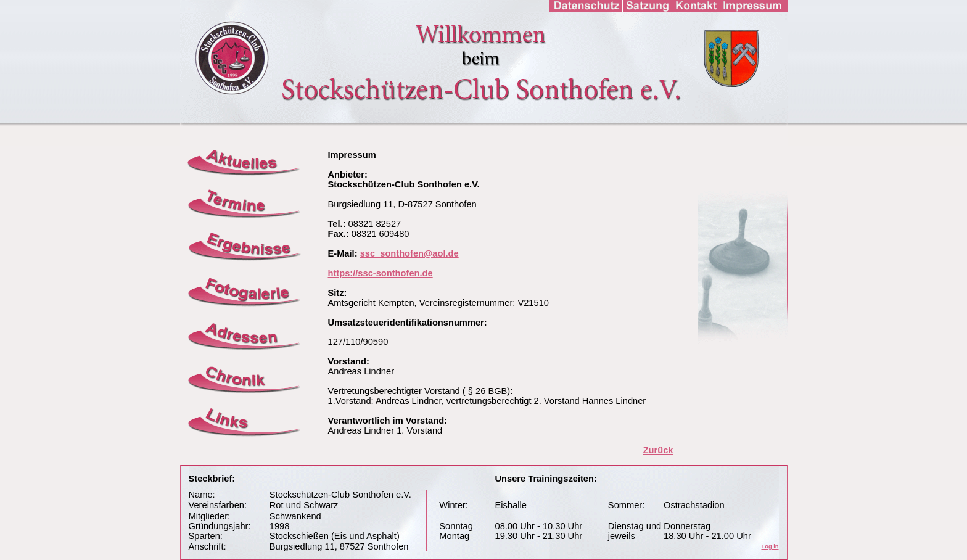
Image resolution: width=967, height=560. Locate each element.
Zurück (658, 450)
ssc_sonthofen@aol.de (409, 253)
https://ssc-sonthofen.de (381, 273)
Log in (770, 546)
